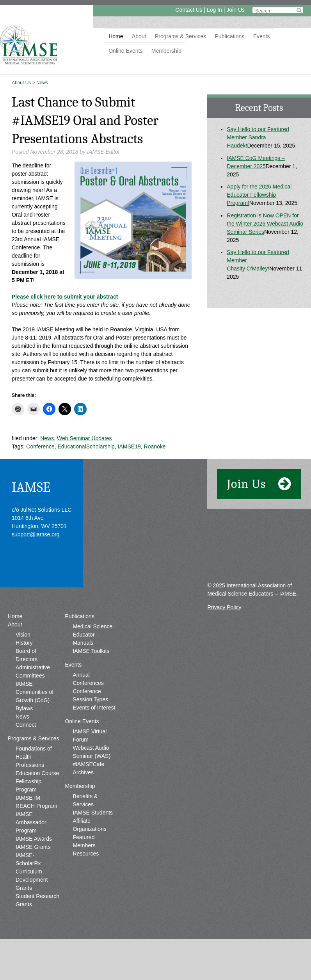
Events (262, 36)
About (139, 36)
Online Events (125, 51)
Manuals (83, 643)
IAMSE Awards (34, 839)
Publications (230, 36)
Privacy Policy (224, 607)
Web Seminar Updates (84, 438)
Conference (40, 446)
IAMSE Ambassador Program (31, 822)
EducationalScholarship (86, 446)
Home (116, 36)
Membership (166, 51)
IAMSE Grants (33, 847)
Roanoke (155, 446)
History (24, 643)
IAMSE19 (129, 446)
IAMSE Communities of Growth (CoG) (35, 692)
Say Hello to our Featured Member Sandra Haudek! (258, 137)
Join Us (235, 10)
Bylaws (24, 708)
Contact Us (189, 10)
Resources (86, 854)
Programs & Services (180, 36)
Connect (26, 725)
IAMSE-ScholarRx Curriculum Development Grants (32, 872)
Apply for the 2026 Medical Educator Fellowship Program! (259, 195)
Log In (214, 10)
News (42, 83)
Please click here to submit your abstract (65, 297)
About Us (21, 83)
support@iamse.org (36, 534)
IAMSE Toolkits (91, 651)
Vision (23, 635)
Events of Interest (94, 708)
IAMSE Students (93, 813)
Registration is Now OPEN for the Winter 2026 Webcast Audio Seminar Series (265, 224)
